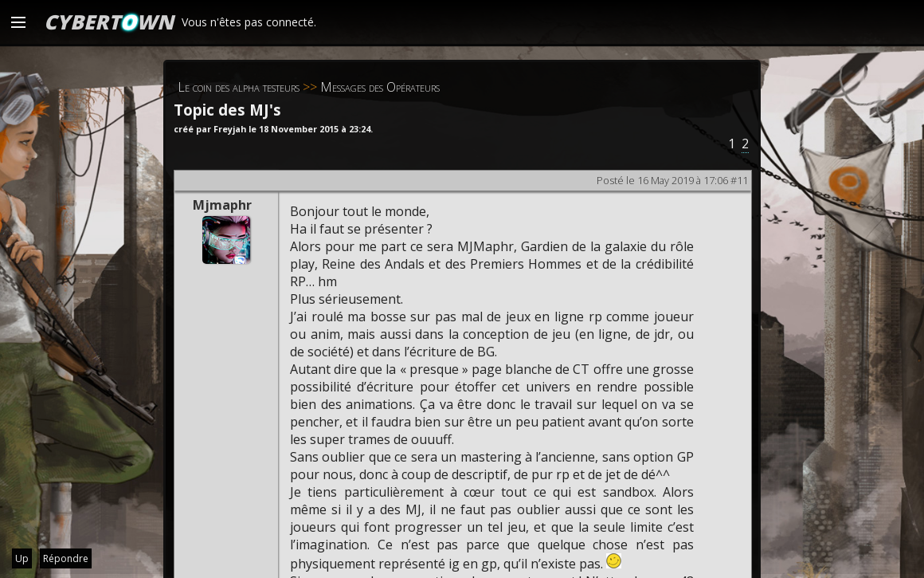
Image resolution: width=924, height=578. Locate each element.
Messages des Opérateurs (380, 87)
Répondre (66, 558)
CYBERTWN (109, 22)
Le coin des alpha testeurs (239, 87)
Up (22, 558)
